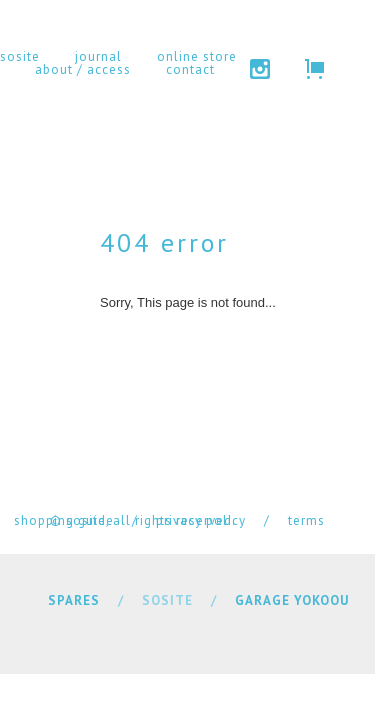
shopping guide (64, 520)
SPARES (74, 600)
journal (98, 56)
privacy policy (201, 520)
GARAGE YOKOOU (292, 600)
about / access (83, 69)
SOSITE (167, 600)
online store (197, 56)
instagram (260, 69)
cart (314, 69)
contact (190, 69)
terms (306, 520)
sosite (20, 56)
